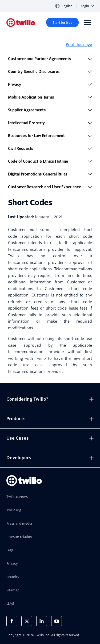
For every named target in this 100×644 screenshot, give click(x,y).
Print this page (79, 45)
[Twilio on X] (27, 621)
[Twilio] (21, 23)
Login (87, 6)
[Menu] (87, 22)
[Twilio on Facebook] (12, 621)
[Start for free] (62, 22)
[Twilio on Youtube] (57, 621)
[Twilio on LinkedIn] (42, 621)
